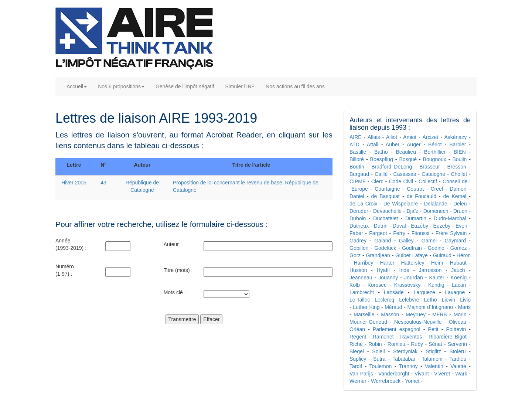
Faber (356, 233)
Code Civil (401, 181)
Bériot (435, 144)
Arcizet (430, 137)
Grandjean (378, 255)
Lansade (394, 292)
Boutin (357, 167)
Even (461, 226)
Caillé (381, 174)
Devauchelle (387, 211)
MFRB (440, 314)
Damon (458, 189)
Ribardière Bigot (448, 337)
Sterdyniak (405, 351)
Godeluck (385, 248)
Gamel (429, 241)
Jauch (458, 270)
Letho (431, 300)
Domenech (436, 211)
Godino (436, 248)
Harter (387, 263)
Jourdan (414, 278)
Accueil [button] (77, 86)
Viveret (442, 374)
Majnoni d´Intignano (430, 307)
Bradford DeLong (392, 167)
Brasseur (430, 167)
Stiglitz (434, 351)
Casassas (405, 174)
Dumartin (416, 218)
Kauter (437, 278)
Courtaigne (387, 189)
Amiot (410, 137)
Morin (460, 314)
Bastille (358, 152)
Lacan (459, 285)
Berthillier (435, 152)
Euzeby (442, 226)
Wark (461, 374)
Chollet (459, 174)
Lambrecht (362, 292)
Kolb (355, 285)
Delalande (436, 204)
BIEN (460, 152)
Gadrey (358, 241)
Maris (464, 307)
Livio (465, 300)
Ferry (399, 233)
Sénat (435, 344)
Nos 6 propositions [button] (121, 86)
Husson (358, 270)
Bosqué (408, 159)
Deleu (460, 204)
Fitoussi (420, 233)
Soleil (378, 351)
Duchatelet (386, 218)
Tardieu (458, 359)
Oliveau (458, 322)
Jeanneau (361, 278)
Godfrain (412, 248)
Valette (458, 366)
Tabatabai (404, 359)
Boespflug (382, 159)
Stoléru (457, 351)
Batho (381, 152)
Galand (383, 241)
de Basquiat (386, 196)
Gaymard (455, 241)
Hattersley (412, 263)
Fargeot (378, 233)
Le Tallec (360, 300)
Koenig (459, 278)
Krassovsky (407, 285)
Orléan (357, 329)
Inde (404, 270)
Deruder (359, 211)
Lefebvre (409, 300)
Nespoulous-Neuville (418, 322)
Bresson (457, 167)
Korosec (377, 285)
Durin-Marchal (450, 218)
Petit (433, 329)
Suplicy (358, 359)
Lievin (449, 300)
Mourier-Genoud (368, 322)
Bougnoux (435, 159)
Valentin (434, 366)
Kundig (436, 285)
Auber (393, 144)
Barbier (458, 144)
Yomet (412, 381)
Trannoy (408, 366)
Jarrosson (430, 270)
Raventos (411, 337)
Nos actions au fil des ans (295, 86)
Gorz (355, 255)
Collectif (428, 181)
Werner (358, 381)
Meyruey (416, 314)
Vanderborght (394, 374)
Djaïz (412, 211)
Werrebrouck (386, 381)
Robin (375, 344)
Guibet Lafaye (412, 255)
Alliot (392, 137)
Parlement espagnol (397, 329)
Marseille (364, 314)
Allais (374, 137)
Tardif (356, 366)
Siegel (357, 351)
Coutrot (415, 189)
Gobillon (359, 248)
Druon (460, 211)
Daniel (357, 196)
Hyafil (383, 270)
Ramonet (383, 337)
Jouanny (388, 278)
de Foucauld (422, 196)
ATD (354, 144)
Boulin (459, 159)
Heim (437, 263)
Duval (399, 226)
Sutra (379, 359)
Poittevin (456, 329)
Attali (373, 144)
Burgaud (359, 174)
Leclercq (384, 300)
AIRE (356, 137)
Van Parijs (361, 374)
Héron (464, 255)
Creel (436, 189)
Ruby (417, 344)
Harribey (363, 263)
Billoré (357, 159)
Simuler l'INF (240, 86)
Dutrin (381, 226)
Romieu (396, 344)
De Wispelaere (401, 204)
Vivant (422, 374)
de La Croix (363, 204)
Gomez (459, 248)
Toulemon (381, 366)
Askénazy (455, 137)
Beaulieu (406, 152)
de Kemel (455, 196)
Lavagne (455, 292)
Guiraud (442, 255)
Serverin (457, 344)
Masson (390, 314)
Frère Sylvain (451, 233)
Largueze (424, 292)
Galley (406, 241)
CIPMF (358, 181)
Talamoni (432, 359)
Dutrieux (359, 226)
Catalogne (433, 174)
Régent (358, 337)
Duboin (358, 218)
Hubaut (458, 263)
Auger (414, 144)
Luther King (366, 307)
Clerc (377, 181)
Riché (356, 344)
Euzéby (420, 226)
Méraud (393, 307)
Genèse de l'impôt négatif (185, 86)
